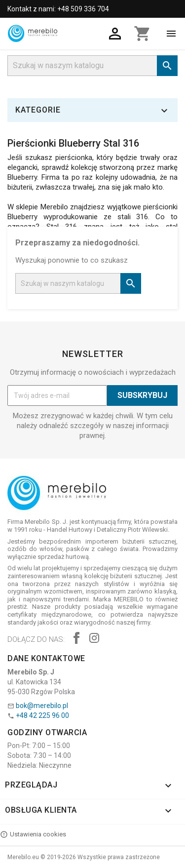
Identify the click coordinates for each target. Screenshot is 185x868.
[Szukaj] (92, 66)
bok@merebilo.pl (42, 706)
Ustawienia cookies (33, 834)
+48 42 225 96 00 (42, 715)
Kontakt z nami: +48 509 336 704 (58, 9)
